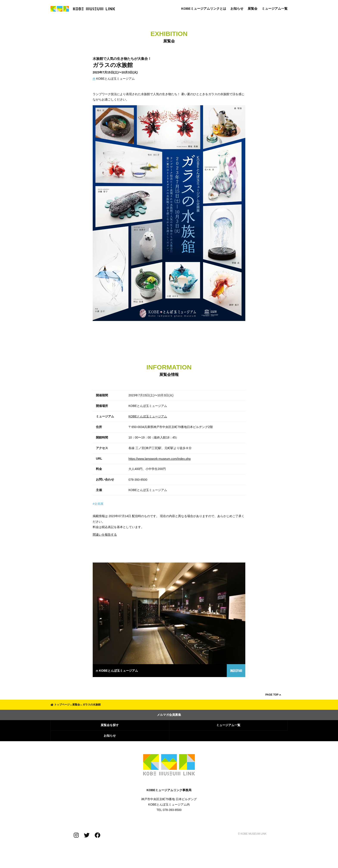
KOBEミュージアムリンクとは (204, 9)
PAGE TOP (273, 695)
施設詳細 (236, 671)
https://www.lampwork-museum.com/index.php (160, 459)
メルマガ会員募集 (169, 715)
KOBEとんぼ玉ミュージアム (114, 79)
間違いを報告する (105, 535)
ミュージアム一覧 (275, 9)
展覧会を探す (110, 725)
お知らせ (237, 9)
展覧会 (253, 9)
